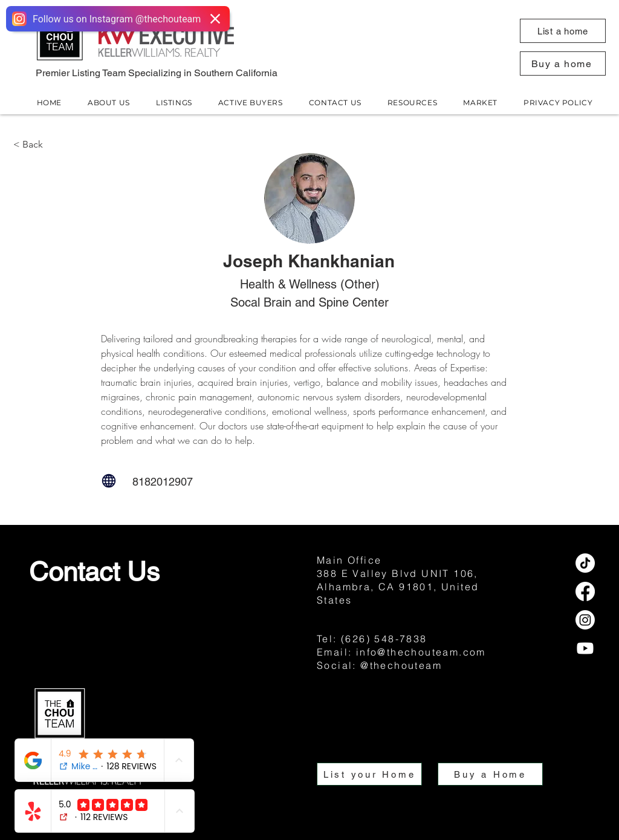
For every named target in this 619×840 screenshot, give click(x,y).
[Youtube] (585, 648)
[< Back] (53, 144)
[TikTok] (585, 563)
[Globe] (109, 481)
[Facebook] (585, 591)
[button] (563, 31)
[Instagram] (585, 620)
